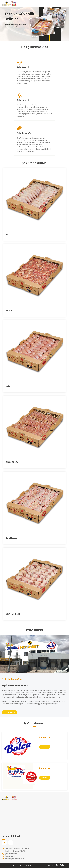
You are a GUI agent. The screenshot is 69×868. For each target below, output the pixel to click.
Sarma (9, 310)
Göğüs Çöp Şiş (12, 462)
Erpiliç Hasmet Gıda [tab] (12, 679)
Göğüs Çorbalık (13, 614)
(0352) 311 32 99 (11, 856)
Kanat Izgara (11, 538)
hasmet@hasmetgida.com (15, 859)
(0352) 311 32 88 (11, 854)
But (7, 234)
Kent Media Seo (62, 865)
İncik (8, 386)
